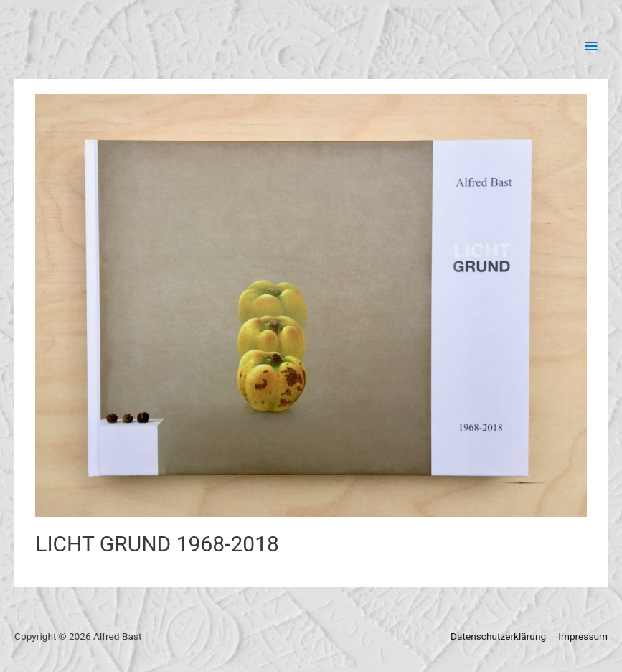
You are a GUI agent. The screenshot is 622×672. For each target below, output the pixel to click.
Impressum (583, 636)
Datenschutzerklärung (498, 636)
